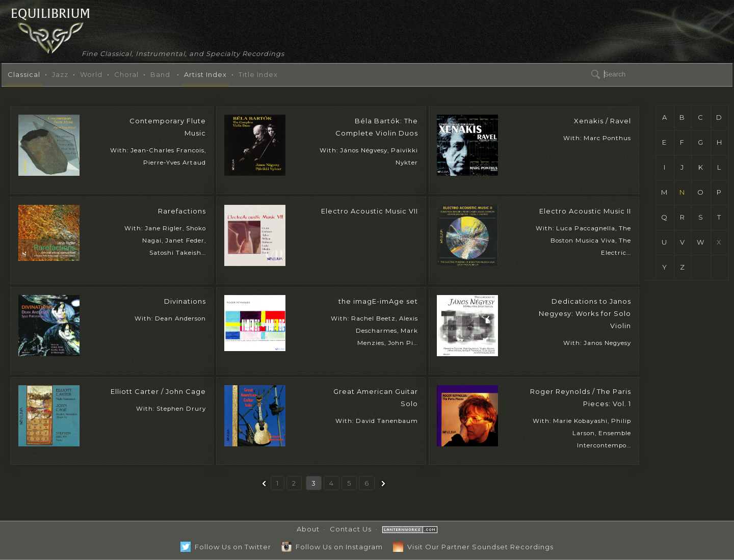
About (308, 529)
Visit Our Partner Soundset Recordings (473, 547)
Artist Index (205, 74)
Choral (126, 74)
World (91, 74)
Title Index (258, 74)
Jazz (60, 74)
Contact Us (351, 529)
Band (160, 74)
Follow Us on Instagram (332, 547)
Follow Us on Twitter (226, 547)
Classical (24, 74)
